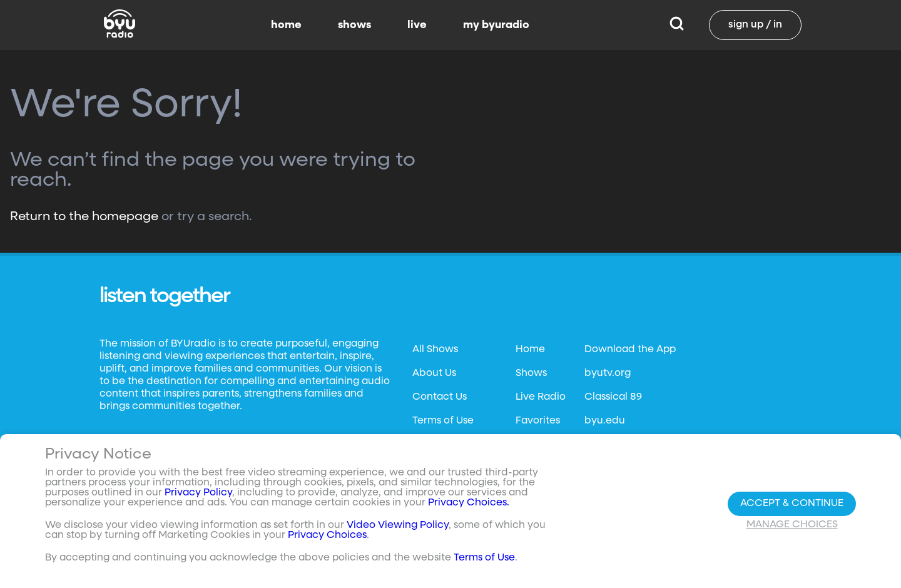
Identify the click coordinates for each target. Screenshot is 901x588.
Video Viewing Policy (398, 525)
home (286, 25)
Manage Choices (792, 525)
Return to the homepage (84, 216)
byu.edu (605, 421)
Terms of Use (443, 421)
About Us (434, 373)
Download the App (630, 350)
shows (354, 25)
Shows (531, 373)
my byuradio (496, 25)
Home (530, 350)
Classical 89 (613, 397)
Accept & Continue (792, 504)
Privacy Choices (327, 535)
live (417, 25)
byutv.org (608, 373)
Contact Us (440, 397)
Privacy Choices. (469, 503)
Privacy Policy (198, 493)
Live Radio (541, 397)
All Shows (435, 350)
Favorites (538, 421)
